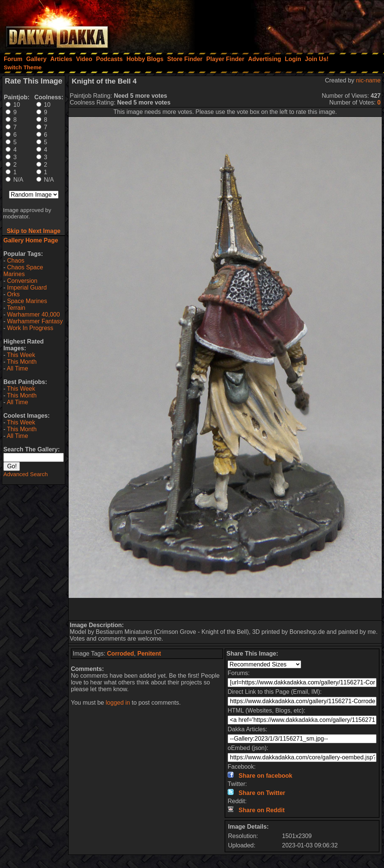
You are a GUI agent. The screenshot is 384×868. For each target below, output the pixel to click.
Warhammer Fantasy (35, 321)
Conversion (22, 281)
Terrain (16, 308)
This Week (21, 355)
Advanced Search (25, 474)
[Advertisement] (283, 24)
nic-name (368, 80)
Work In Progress (30, 328)
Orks (13, 294)
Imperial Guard (27, 288)
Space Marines (27, 301)
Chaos (16, 261)
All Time (17, 368)
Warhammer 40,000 (34, 314)
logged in (118, 703)
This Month (22, 362)
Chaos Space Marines (23, 271)
